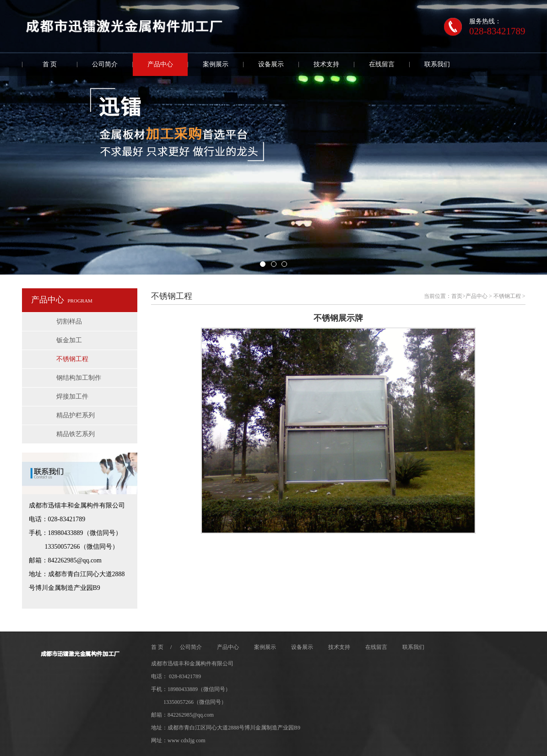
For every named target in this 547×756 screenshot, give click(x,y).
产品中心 (160, 64)
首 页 (50, 64)
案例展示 (216, 64)
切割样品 (69, 321)
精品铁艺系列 (76, 434)
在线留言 (382, 64)
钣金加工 (69, 340)
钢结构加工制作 (79, 378)
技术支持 (326, 64)
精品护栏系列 (76, 415)
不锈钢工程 (72, 359)
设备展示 (271, 64)
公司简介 (105, 64)
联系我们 (437, 64)
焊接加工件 (72, 397)
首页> (458, 296)
